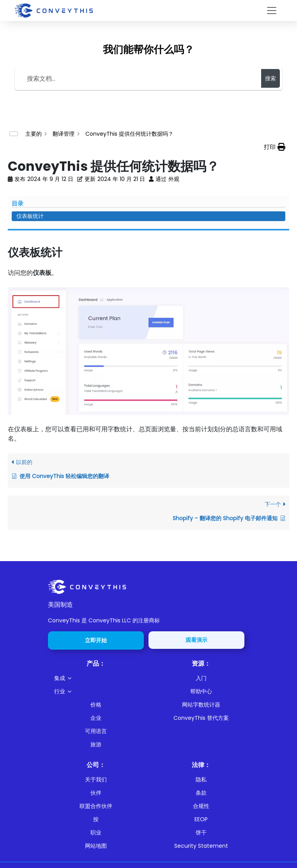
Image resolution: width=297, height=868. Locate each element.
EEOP (201, 819)
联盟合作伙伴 (96, 806)
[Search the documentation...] (139, 78)
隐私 (201, 779)
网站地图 (96, 846)
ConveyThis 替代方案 (201, 718)
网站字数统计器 (201, 705)
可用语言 (96, 731)
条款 (201, 793)
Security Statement (201, 846)
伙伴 (96, 793)
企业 (96, 718)
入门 (201, 678)
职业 (96, 833)
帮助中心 (201, 691)
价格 (96, 705)
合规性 (201, 806)
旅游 (96, 744)
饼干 (201, 833)
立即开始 (96, 640)
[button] (99, 678)
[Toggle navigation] (272, 11)
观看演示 (196, 640)
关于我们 (96, 779)
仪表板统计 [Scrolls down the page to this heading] (30, 216)
